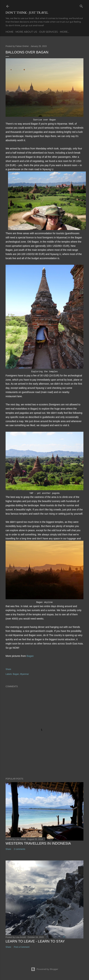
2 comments (19, 849)
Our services (49, 32)
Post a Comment (22, 947)
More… (65, 32)
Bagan (30, 656)
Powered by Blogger (45, 969)
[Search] (81, 5)
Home (9, 32)
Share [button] (8, 669)
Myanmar (24, 674)
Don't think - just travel (27, 12)
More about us (26, 32)
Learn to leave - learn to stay (35, 941)
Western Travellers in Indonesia (38, 843)
